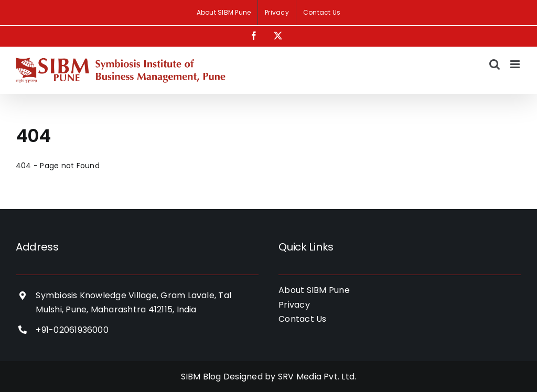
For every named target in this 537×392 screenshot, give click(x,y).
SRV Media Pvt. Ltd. (317, 377)
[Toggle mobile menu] (516, 64)
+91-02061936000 (72, 330)
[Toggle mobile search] (495, 64)
